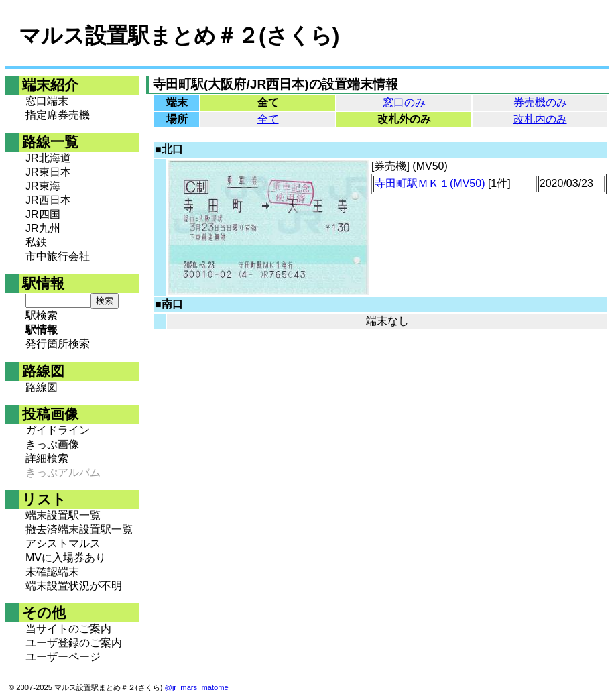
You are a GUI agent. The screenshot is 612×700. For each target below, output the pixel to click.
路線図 (42, 387)
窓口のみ (404, 102)
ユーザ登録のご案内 (74, 643)
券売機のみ (540, 102)
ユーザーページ (63, 657)
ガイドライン (58, 430)
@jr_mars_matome (197, 687)
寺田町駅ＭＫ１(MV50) (430, 183)
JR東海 (43, 186)
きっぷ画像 (52, 444)
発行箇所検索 (58, 344)
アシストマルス (63, 543)
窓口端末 (47, 101)
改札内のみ (540, 119)
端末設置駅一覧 (63, 515)
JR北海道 (48, 158)
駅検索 (42, 315)
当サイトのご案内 (68, 629)
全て (268, 119)
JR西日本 (48, 200)
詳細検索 (47, 458)
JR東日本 (48, 172)
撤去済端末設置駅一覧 (79, 529)
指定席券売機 (58, 115)
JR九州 (43, 228)
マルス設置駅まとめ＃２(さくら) (179, 36)
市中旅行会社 (58, 256)
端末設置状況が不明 (74, 586)
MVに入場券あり (66, 558)
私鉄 (36, 242)
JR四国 (43, 214)
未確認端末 (52, 572)
